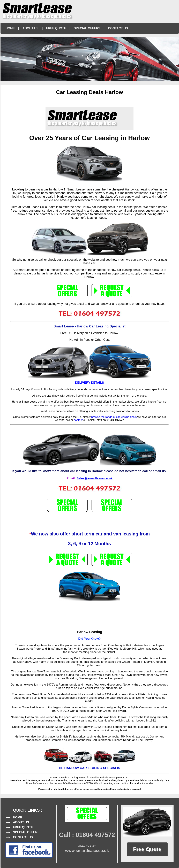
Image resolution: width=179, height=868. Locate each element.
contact (78, 420)
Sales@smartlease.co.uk (95, 478)
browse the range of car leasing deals (114, 417)
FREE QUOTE (56, 28)
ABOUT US (31, 28)
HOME (10, 28)
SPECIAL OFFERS (87, 28)
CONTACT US (118, 28)
